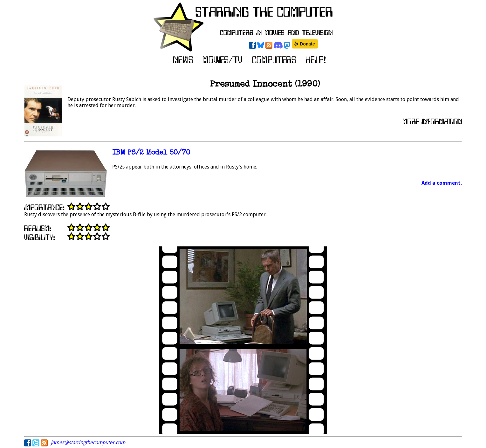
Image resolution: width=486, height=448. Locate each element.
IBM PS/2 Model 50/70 (151, 153)
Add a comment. (442, 183)
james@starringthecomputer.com (88, 442)
